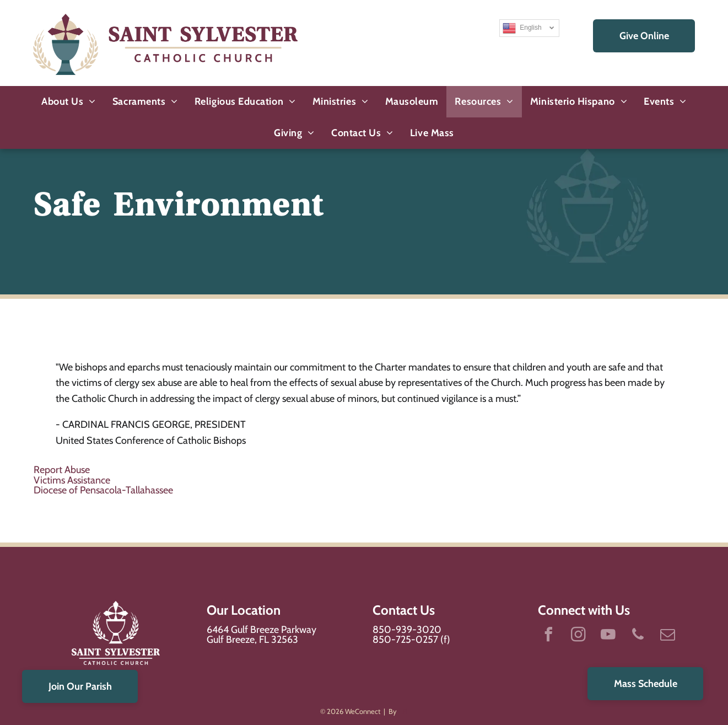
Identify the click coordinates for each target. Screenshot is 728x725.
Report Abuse (62, 470)
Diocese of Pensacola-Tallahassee (103, 490)
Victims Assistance (72, 480)
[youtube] (608, 636)
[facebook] (549, 636)
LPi (403, 711)
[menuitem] (69, 102)
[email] (668, 636)
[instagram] (579, 636)
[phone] (638, 636)
